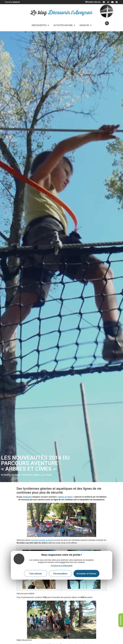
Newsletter (121, 620)
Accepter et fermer (86, 574)
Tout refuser (35, 574)
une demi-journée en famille (42, 540)
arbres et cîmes (65, 497)
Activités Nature (64, 25)
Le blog (61, 13)
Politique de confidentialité (62, 566)
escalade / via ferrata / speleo (26, 475)
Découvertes (40, 25)
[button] (107, 23)
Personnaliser (60, 574)
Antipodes (27, 497)
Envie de (86, 25)
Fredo (49, 475)
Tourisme (12, 2)
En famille (6, 475)
